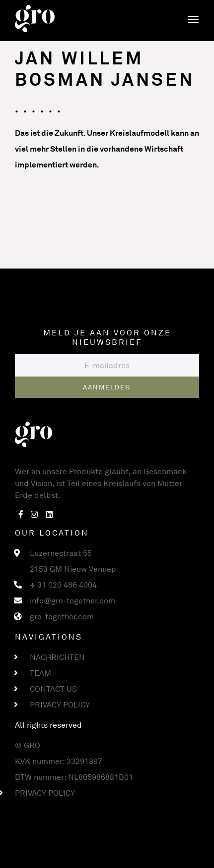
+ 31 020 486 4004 (63, 585)
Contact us (53, 689)
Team (40, 673)
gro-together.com (62, 616)
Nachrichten (57, 657)
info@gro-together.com (72, 600)
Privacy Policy (60, 705)
